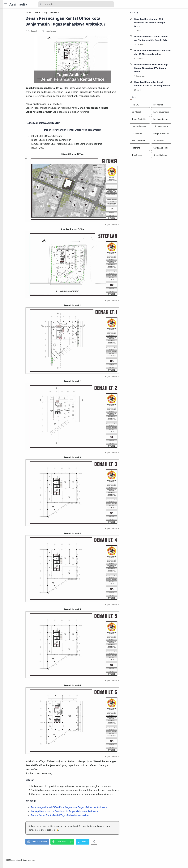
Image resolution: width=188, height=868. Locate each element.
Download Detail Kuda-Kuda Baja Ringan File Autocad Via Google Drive (164, 69)
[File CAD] (153, 105)
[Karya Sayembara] (175, 113)
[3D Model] (153, 113)
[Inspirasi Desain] (153, 127)
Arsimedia (18, 4)
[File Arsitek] (175, 105)
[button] (53, 842)
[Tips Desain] (153, 156)
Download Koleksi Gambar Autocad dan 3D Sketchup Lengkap (166, 53)
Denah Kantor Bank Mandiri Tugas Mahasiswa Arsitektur (76, 816)
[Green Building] (175, 156)
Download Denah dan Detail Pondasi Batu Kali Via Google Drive (165, 84)
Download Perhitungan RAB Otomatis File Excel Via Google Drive (163, 23)
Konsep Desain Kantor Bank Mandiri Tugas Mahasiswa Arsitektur (81, 812)
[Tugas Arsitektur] (153, 120)
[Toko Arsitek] (175, 141)
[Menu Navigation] (6, 4)
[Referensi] (153, 149)
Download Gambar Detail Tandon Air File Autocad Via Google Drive (164, 39)
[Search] (76, 4)
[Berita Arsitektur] (175, 120)
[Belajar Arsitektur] (175, 134)
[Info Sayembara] (175, 127)
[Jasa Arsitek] (153, 134)
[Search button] (42, 4)
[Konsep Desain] (153, 141)
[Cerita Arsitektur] (175, 149)
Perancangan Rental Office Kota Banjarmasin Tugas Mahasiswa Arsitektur (85, 808)
